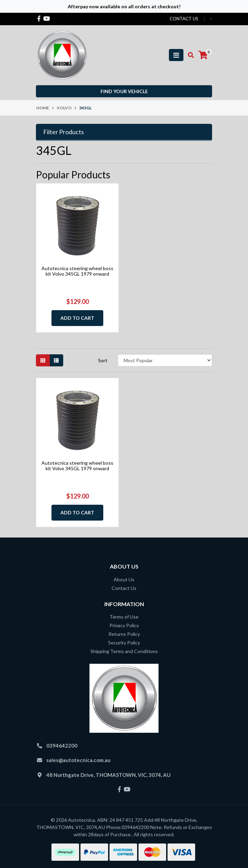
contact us (184, 19)
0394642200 (62, 746)
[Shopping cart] (203, 55)
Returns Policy (124, 634)
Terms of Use (124, 617)
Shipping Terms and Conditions (124, 651)
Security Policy (124, 643)
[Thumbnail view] (43, 360)
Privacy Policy (124, 625)
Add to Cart (77, 318)
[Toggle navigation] (176, 55)
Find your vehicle (124, 91)
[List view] (56, 360)
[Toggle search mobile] (189, 55)
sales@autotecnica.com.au (78, 760)
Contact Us (124, 588)
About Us (124, 579)
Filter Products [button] (64, 132)
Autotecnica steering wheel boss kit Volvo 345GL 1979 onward (77, 271)
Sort (103, 360)
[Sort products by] (165, 360)
